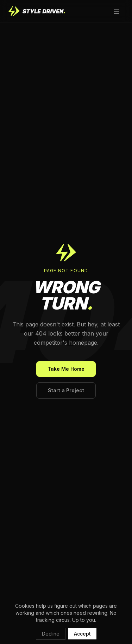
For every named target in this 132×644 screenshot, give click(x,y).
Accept (82, 634)
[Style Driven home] (37, 11)
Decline (51, 634)
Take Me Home (66, 369)
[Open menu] (117, 11)
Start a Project (66, 390)
